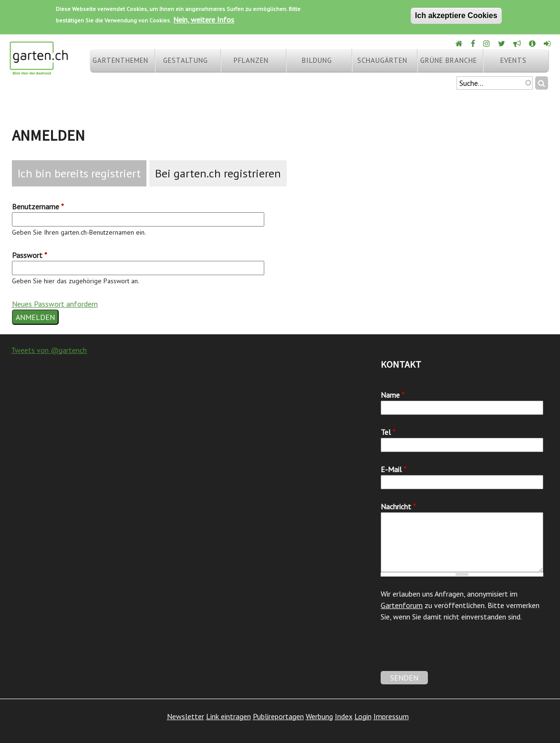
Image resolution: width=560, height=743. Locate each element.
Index (344, 716)
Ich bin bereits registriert (79, 173)
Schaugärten (382, 60)
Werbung (319, 716)
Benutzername (38, 206)
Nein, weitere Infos (204, 20)
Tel (388, 432)
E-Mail (394, 469)
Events (513, 60)
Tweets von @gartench (49, 350)
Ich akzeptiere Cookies (456, 15)
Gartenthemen (120, 60)
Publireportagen (278, 716)
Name (393, 395)
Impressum (391, 716)
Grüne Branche (449, 60)
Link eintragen (228, 716)
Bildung (317, 60)
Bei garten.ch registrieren (218, 173)
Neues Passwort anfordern (55, 304)
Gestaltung (186, 60)
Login (363, 716)
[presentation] (453, 652)
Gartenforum (402, 605)
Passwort (30, 255)
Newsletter (186, 716)
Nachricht (398, 506)
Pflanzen (251, 60)
